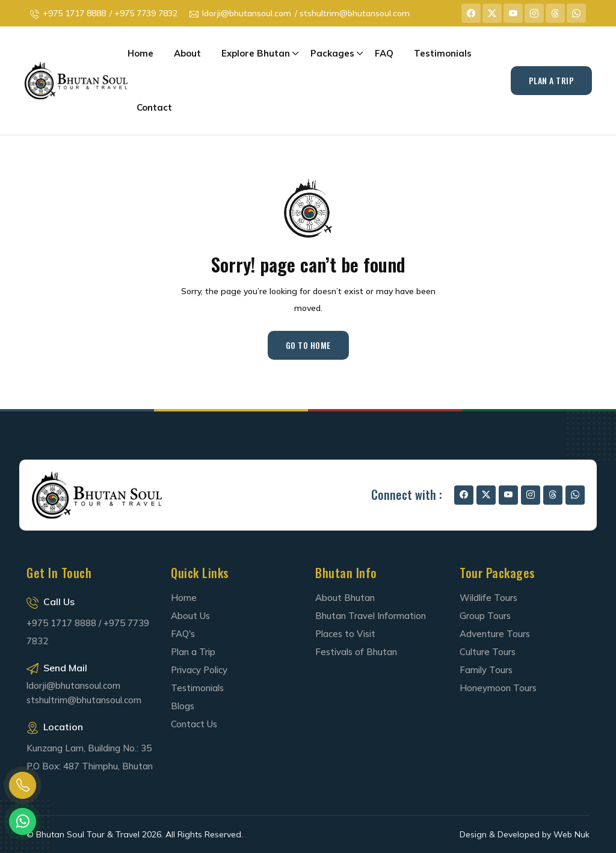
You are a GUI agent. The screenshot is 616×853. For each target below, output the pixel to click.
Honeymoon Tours (498, 688)
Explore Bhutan (256, 53)
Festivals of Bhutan (356, 652)
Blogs (183, 706)
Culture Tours (488, 652)
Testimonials (443, 53)
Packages (332, 53)
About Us (190, 616)
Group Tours (485, 616)
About (187, 53)
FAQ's (183, 634)
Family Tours (486, 670)
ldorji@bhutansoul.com (247, 13)
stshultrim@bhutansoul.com (84, 700)
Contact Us (194, 724)
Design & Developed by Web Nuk (525, 834)
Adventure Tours (495, 634)
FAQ (384, 53)
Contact (154, 107)
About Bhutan (345, 598)
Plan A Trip (552, 80)
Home (140, 53)
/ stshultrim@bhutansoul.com (352, 13)
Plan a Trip (193, 652)
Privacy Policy (199, 670)
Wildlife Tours (488, 598)
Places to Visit (345, 634)
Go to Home (308, 345)
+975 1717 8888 (74, 13)
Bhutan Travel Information (371, 616)
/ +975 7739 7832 (143, 13)
